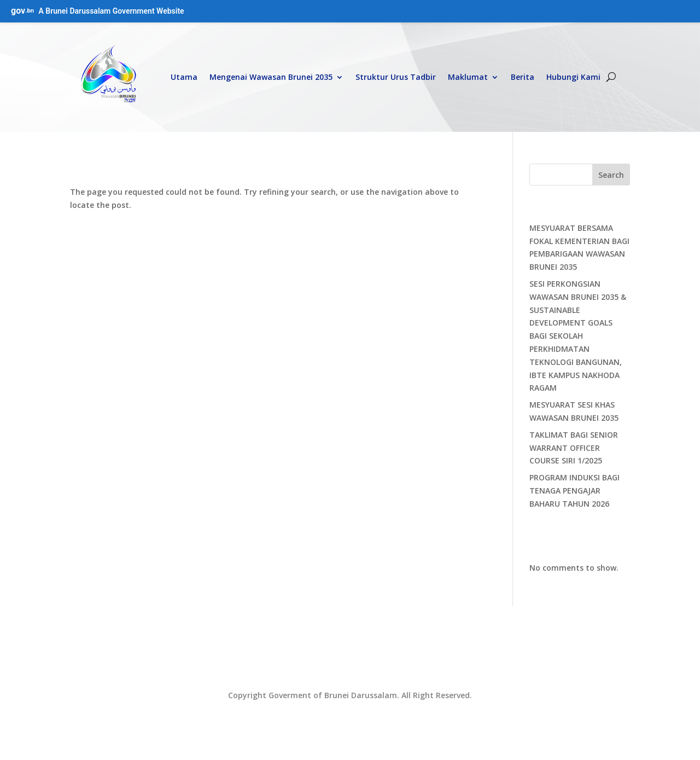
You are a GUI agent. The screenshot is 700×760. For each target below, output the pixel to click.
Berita (523, 77)
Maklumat (468, 77)
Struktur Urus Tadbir (396, 77)
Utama (184, 77)
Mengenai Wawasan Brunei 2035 (271, 77)
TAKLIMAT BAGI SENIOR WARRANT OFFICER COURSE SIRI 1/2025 (574, 448)
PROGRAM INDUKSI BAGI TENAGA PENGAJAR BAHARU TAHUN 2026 (574, 491)
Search (611, 175)
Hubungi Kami (573, 77)
